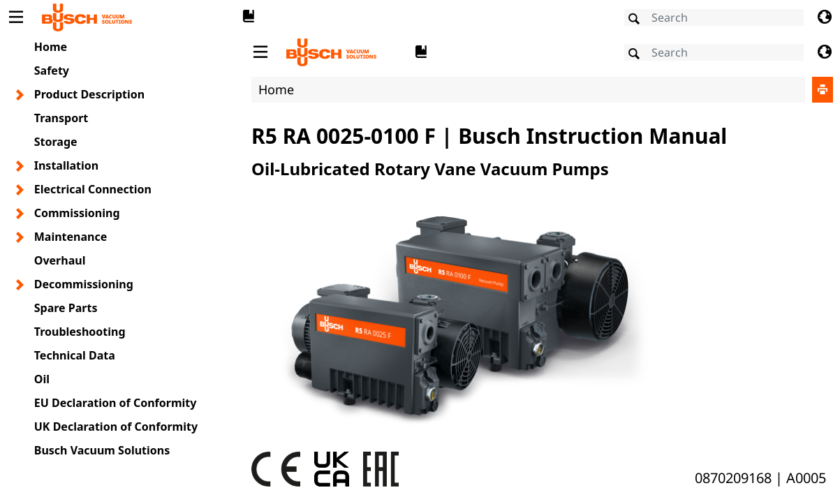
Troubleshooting (80, 332)
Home (51, 47)
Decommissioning (84, 284)
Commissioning (77, 213)
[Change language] (824, 17)
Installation (66, 165)
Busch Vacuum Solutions (102, 450)
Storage (56, 142)
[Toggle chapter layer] (21, 95)
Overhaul (60, 260)
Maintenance (71, 237)
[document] (542, 268)
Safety (52, 71)
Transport (61, 118)
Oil (42, 379)
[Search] (714, 17)
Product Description (89, 94)
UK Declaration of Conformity (116, 427)
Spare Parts (66, 308)
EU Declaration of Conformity (116, 403)
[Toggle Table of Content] (16, 17)
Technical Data (75, 355)
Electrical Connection (93, 189)
